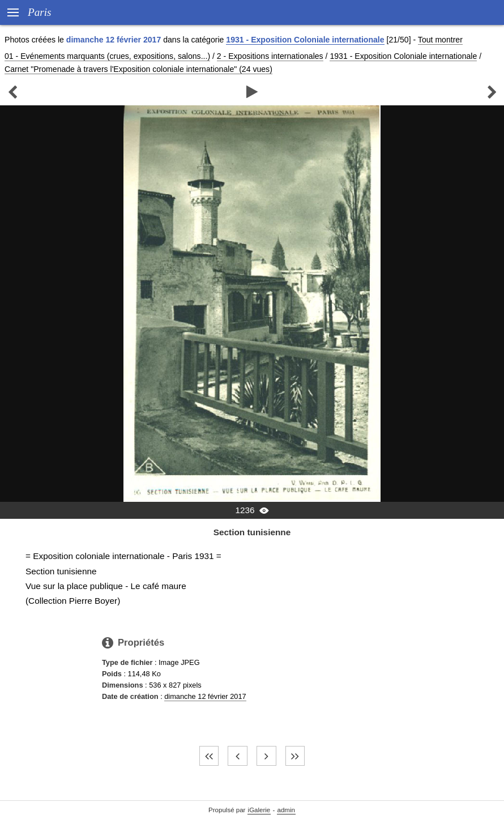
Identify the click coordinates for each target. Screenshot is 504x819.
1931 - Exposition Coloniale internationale (305, 40)
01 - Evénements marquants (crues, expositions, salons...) (107, 56)
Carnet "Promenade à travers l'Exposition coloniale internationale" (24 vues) (138, 69)
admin (286, 810)
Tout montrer (440, 40)
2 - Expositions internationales (270, 56)
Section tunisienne (252, 532)
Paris (40, 12)
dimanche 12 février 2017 (205, 696)
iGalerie (259, 810)
